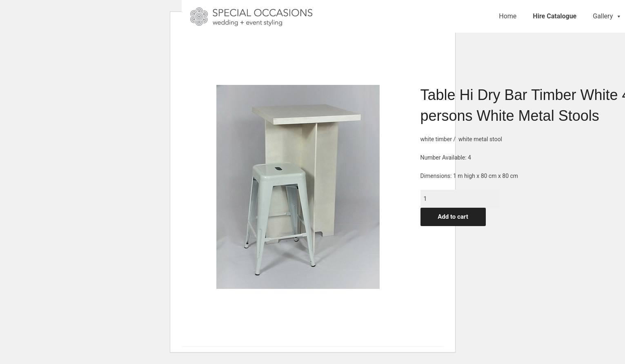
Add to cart (453, 217)
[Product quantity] (460, 199)
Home (508, 16)
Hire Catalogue (555, 16)
